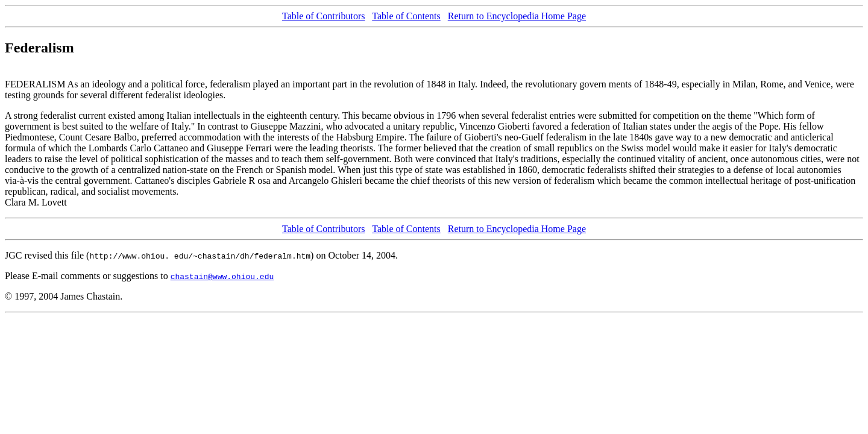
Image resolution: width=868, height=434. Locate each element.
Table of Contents (406, 16)
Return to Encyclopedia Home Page (517, 16)
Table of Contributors (324, 16)
